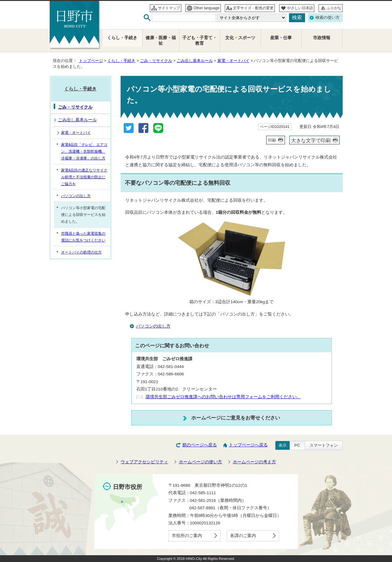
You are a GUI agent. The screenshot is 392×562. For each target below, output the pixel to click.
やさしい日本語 (300, 8)
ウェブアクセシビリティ (144, 462)
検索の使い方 (328, 17)
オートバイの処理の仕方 (81, 252)
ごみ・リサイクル (156, 61)
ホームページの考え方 (254, 462)
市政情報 (322, 38)
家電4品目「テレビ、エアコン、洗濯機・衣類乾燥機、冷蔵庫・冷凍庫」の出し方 (84, 151)
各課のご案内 (243, 536)
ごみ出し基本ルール (195, 61)
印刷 (272, 140)
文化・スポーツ (240, 38)
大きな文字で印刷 (311, 140)
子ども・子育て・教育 (200, 41)
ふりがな (334, 8)
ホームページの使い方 (200, 462)
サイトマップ (169, 8)
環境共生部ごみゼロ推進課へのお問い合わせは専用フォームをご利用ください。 (223, 397)
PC (297, 445)
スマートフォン (324, 445)
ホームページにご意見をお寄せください (236, 418)
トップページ (91, 61)
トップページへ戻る (248, 445)
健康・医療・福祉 (161, 41)
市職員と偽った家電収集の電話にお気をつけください (83, 237)
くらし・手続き (121, 61)
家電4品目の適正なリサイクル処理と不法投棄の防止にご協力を (84, 177)
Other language (206, 8)
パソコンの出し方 (153, 326)
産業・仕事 (281, 38)
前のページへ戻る (200, 445)
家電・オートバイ (233, 61)
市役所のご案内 (187, 536)
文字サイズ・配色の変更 (253, 8)
